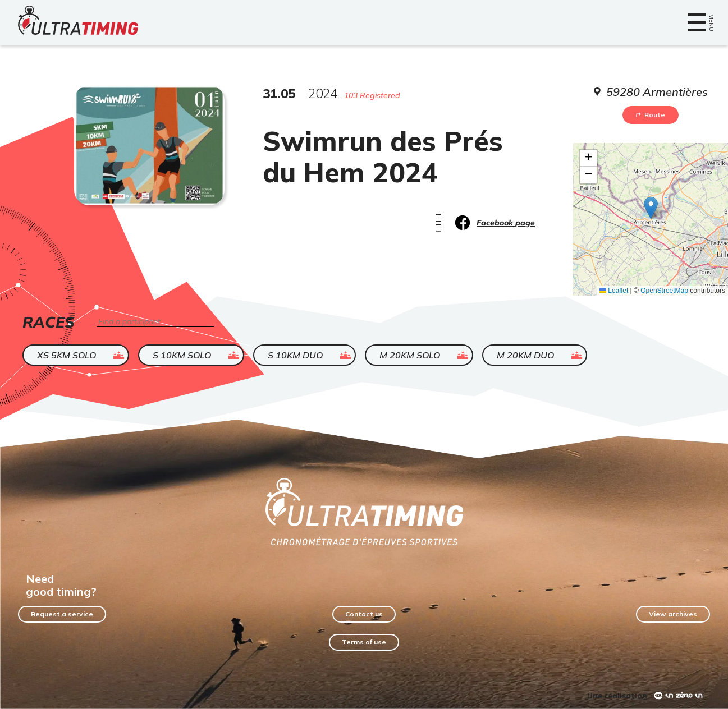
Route (651, 115)
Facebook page (506, 223)
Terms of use (364, 642)
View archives (673, 614)
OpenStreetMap (664, 291)
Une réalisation (617, 696)
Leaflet (614, 291)
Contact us (364, 614)
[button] (651, 208)
